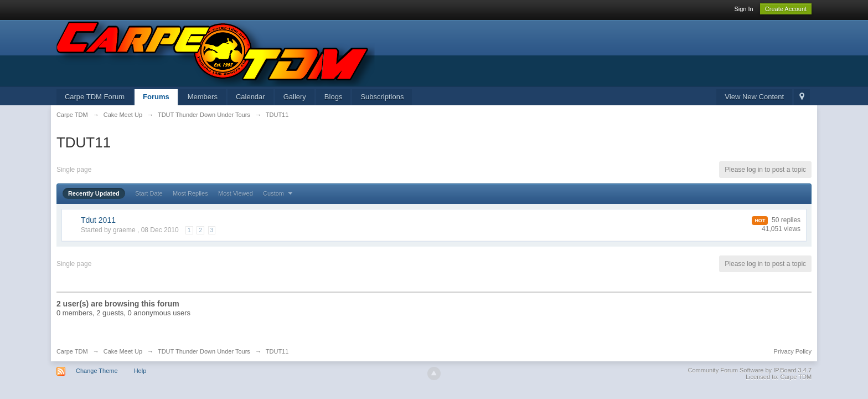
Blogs (334, 97)
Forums (156, 97)
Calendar (250, 97)
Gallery (295, 97)
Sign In (743, 9)
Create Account (786, 9)
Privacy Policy (793, 351)
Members (203, 97)
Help (140, 371)
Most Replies (190, 193)
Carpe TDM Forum (95, 97)
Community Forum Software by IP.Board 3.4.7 (750, 370)
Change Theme (97, 371)
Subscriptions (382, 97)
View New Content (754, 97)
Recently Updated (94, 193)
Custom (279, 193)
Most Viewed (236, 193)
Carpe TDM (72, 351)
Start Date (149, 193)
